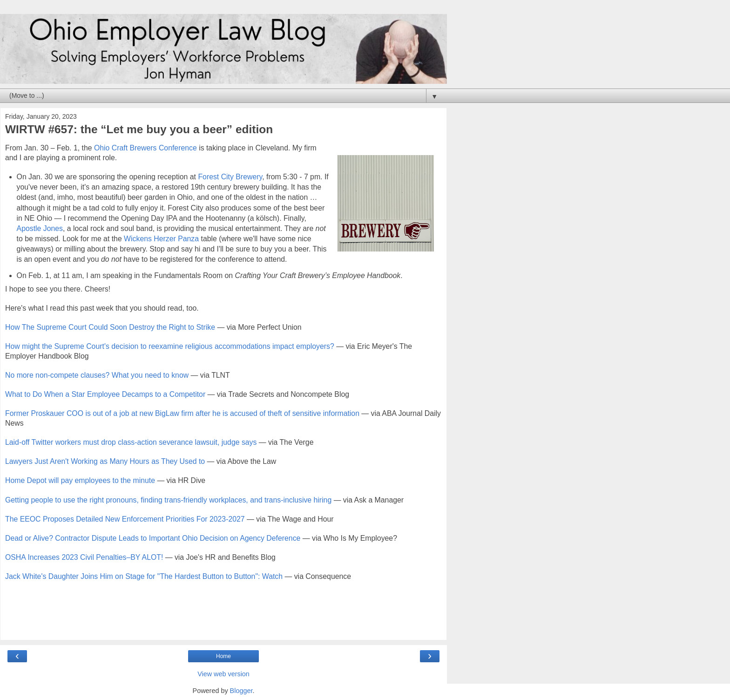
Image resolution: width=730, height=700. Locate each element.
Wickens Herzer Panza (161, 239)
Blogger (241, 691)
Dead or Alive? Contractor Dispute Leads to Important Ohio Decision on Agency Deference (153, 538)
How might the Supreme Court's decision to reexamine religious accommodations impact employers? (170, 346)
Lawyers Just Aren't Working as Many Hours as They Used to (105, 461)
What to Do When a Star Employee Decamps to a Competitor (105, 394)
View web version (223, 674)
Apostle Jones (40, 228)
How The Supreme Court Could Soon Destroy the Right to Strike (110, 327)
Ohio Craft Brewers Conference (145, 148)
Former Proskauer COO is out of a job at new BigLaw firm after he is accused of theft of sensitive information (182, 413)
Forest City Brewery (230, 177)
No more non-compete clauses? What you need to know (97, 375)
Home (223, 656)
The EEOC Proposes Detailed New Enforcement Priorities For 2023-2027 (125, 519)
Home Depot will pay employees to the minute (80, 480)
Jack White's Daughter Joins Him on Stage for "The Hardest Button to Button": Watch (144, 576)
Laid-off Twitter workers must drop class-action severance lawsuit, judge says (131, 442)
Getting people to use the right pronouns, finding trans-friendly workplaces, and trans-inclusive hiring (168, 500)
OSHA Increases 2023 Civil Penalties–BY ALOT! (84, 557)
